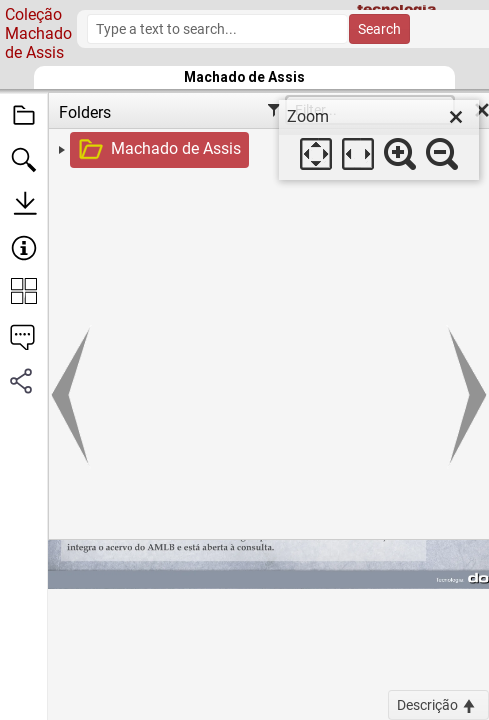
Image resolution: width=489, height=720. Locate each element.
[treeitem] (271, 150)
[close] (456, 117)
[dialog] (379, 140)
